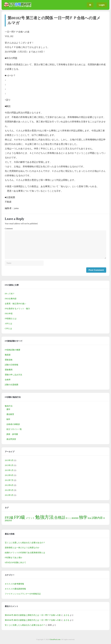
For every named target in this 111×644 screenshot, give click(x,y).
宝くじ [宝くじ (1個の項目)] (68, 518)
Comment (9, 229)
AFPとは (8, 324)
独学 (8, 419)
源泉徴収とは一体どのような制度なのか (22, 548)
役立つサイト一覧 (14, 429)
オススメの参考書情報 (14, 584)
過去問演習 (11, 439)
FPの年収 (9, 314)
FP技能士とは (11, 319)
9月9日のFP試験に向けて (15, 563)
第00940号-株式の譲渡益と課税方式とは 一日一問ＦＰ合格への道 (33, 615)
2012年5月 (9, 490)
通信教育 (10, 414)
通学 (8, 409)
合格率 (8, 380)
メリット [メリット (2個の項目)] (30, 518)
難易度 (8, 355)
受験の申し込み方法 (13, 375)
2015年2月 (9, 465)
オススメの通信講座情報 (15, 589)
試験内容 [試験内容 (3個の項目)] (97, 518)
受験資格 (9, 360)
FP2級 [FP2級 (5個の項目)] (9, 518)
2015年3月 (9, 460)
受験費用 (9, 370)
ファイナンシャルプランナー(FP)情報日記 (23, 594)
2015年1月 (9, 470)
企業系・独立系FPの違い (15, 304)
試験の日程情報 (12, 365)
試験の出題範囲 (12, 385)
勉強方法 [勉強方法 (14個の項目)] (44, 517)
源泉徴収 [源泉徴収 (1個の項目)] (75, 518)
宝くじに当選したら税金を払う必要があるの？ (25, 543)
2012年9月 (9, 475)
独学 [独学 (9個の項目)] (83, 517)
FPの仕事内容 (11, 299)
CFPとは (8, 328)
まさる (66, 615)
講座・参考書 (12, 434)
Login (102, 5)
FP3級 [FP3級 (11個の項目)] (20, 517)
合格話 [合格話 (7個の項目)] (60, 517)
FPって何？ (10, 294)
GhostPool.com (55, 639)
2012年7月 (9, 480)
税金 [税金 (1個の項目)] (90, 518)
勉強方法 (9, 406)
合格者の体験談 (13, 424)
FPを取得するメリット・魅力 (17, 309)
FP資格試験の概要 (13, 350)
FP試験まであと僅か (14, 558)
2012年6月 (9, 485)
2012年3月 (9, 495)
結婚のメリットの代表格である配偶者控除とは (25, 553)
